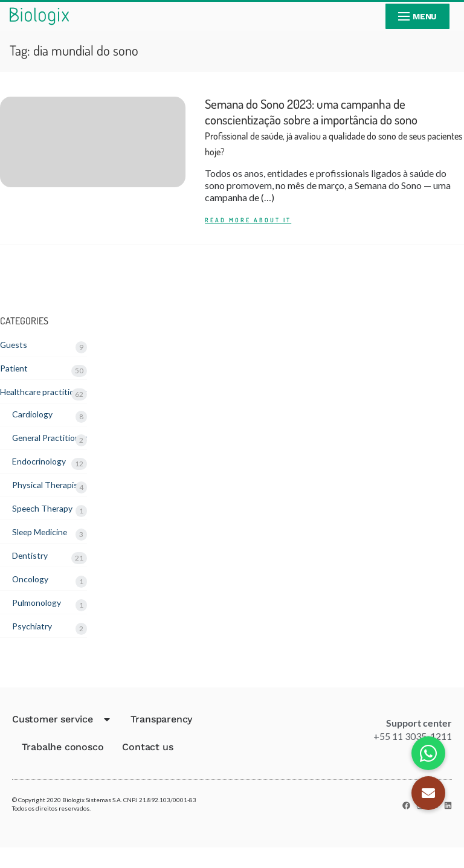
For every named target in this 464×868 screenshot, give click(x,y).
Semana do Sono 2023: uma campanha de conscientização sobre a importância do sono (333, 132)
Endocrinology (42, 475)
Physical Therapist (50, 499)
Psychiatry (34, 645)
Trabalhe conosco (63, 767)
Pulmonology (40, 621)
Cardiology (35, 426)
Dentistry (32, 572)
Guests (14, 354)
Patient (15, 378)
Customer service (62, 740)
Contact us (147, 767)
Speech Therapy (45, 523)
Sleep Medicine (44, 548)
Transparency (162, 740)
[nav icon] (417, 16)
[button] (428, 793)
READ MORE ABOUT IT (248, 229)
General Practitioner (54, 451)
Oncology (33, 596)
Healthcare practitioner (49, 402)
